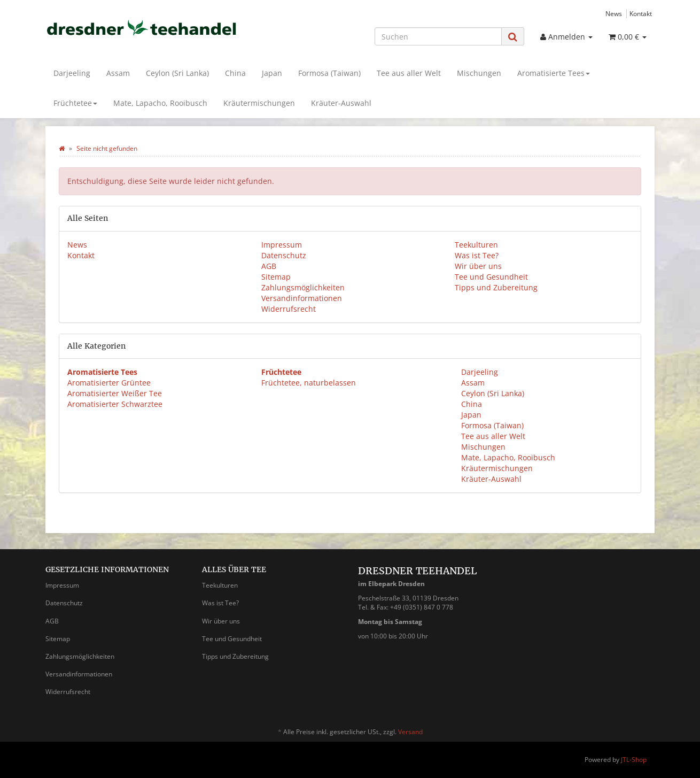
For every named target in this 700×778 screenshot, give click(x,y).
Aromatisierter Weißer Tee (115, 393)
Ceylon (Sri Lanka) (177, 73)
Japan (272, 73)
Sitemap (276, 277)
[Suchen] (438, 36)
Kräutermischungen (259, 103)
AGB (269, 266)
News (614, 13)
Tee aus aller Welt (409, 73)
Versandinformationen (302, 298)
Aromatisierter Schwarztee (115, 404)
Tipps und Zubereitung (496, 287)
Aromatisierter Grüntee (109, 383)
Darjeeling (72, 73)
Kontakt (641, 13)
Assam (118, 73)
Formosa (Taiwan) (329, 73)
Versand (410, 732)
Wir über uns (478, 266)
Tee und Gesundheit (491, 277)
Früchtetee (75, 103)
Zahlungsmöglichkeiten (303, 287)
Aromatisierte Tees (554, 73)
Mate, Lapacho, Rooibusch (160, 103)
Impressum (282, 245)
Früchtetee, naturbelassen (309, 383)
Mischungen (479, 73)
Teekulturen (476, 245)
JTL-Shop (634, 760)
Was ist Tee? (477, 255)
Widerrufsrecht (289, 309)
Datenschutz (284, 255)
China (235, 73)
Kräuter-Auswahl (341, 103)
